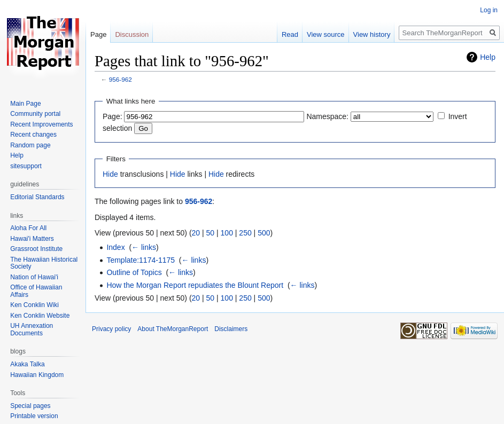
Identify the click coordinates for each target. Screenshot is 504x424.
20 (196, 233)
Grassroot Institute (36, 249)
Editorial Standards (37, 197)
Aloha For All (28, 228)
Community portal (35, 114)
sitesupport (26, 166)
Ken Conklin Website (40, 316)
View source (326, 34)
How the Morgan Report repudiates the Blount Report (195, 285)
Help (488, 57)
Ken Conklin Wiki (34, 305)
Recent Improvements (41, 124)
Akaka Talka (27, 364)
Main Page (25, 104)
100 (227, 233)
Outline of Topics (134, 272)
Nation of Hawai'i (34, 277)
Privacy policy (111, 329)
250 (245, 233)
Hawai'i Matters (32, 239)
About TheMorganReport (173, 329)
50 (211, 233)
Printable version (34, 416)
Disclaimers (231, 329)
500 (264, 233)
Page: (113, 116)
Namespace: (327, 116)
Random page (30, 145)
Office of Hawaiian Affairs (36, 291)
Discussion (132, 34)
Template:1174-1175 (141, 260)
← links (144, 247)
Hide (110, 174)
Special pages (30, 406)
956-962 (121, 79)
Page (98, 34)
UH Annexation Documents (32, 329)
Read (290, 34)
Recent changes (33, 135)
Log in (489, 10)
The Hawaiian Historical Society (44, 263)
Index (115, 247)
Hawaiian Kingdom (37, 375)
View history (372, 34)
